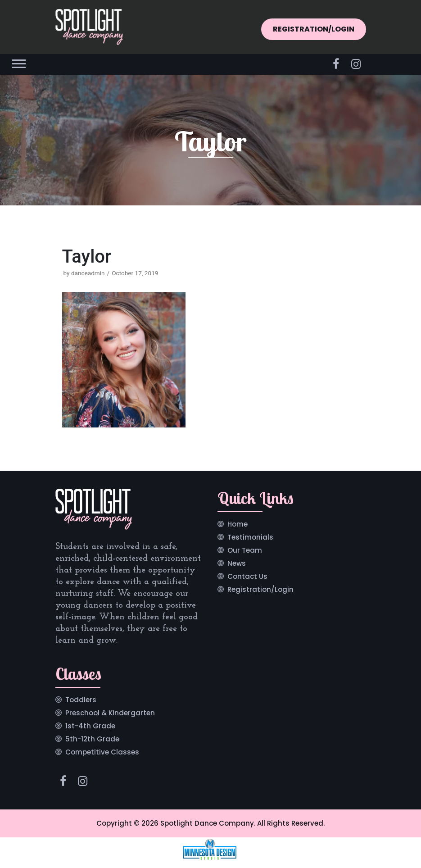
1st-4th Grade (90, 727)
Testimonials (250, 538)
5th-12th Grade (92, 740)
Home (238, 525)
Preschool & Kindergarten (110, 713)
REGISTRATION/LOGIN (314, 29)
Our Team (245, 551)
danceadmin (88, 273)
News (237, 564)
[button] (18, 62)
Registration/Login (260, 590)
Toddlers (81, 700)
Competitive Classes (102, 753)
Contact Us (247, 577)
